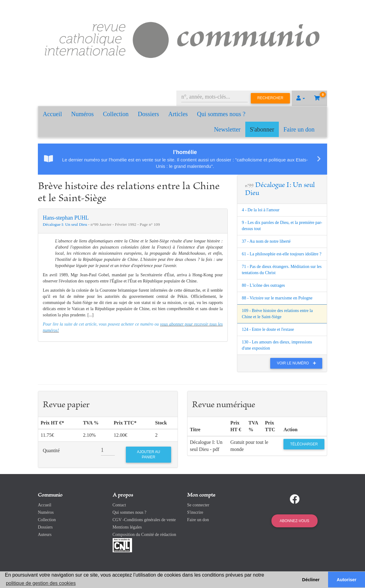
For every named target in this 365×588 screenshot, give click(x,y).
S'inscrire (195, 512)
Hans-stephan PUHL (66, 218)
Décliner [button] (311, 580)
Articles (178, 114)
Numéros (82, 114)
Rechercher (270, 98)
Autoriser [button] (347, 580)
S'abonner (262, 129)
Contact (119, 505)
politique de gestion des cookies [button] (41, 583)
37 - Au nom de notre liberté (266, 241)
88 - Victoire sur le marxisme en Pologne (277, 298)
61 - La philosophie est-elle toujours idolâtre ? (282, 254)
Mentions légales (127, 527)
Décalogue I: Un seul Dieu (65, 224)
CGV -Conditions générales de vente (144, 520)
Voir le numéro (298, 363)
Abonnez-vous (295, 521)
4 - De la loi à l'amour (261, 210)
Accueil (52, 114)
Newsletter (227, 129)
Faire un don (299, 129)
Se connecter (198, 505)
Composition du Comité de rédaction (144, 535)
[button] (301, 98)
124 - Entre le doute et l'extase (268, 329)
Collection (116, 114)
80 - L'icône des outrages (263, 285)
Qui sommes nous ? (221, 114)
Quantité (51, 450)
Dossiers (148, 114)
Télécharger (304, 444)
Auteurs (45, 535)
